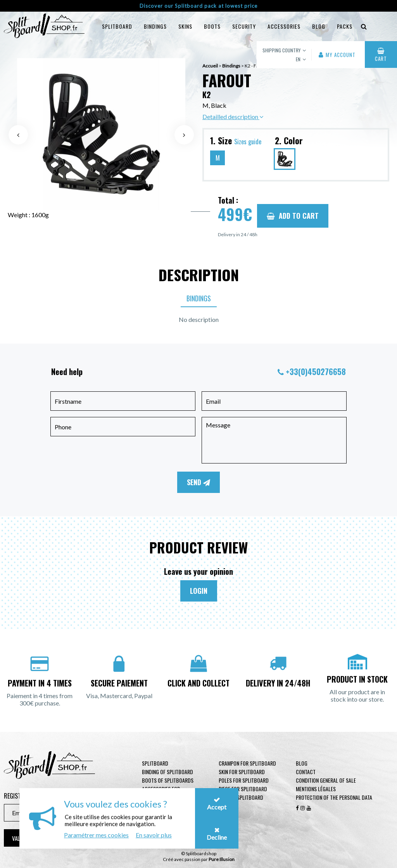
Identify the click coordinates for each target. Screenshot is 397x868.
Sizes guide (248, 142)
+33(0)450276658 (316, 372)
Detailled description (233, 117)
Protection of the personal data (334, 797)
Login (199, 591)
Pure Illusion (222, 859)
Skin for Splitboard (242, 772)
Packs (345, 26)
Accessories (284, 26)
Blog (302, 763)
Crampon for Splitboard (247, 763)
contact (306, 772)
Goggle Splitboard (241, 797)
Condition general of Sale (326, 780)
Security (244, 26)
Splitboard (117, 26)
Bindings (155, 26)
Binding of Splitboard (167, 772)
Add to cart (293, 216)
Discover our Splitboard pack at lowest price (198, 6)
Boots (212, 26)
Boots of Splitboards (168, 780)
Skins (185, 26)
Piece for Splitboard (243, 789)
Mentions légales (316, 789)
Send (198, 482)
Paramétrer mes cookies (96, 835)
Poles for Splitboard (244, 780)
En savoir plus (154, 835)
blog (319, 26)
